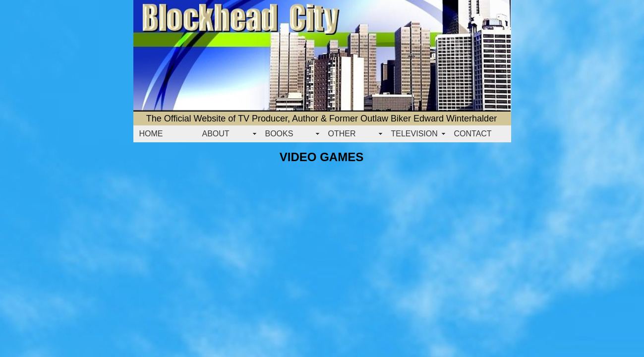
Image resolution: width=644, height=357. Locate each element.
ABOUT (216, 134)
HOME (151, 134)
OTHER (342, 134)
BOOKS (279, 134)
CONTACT (473, 134)
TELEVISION (414, 134)
